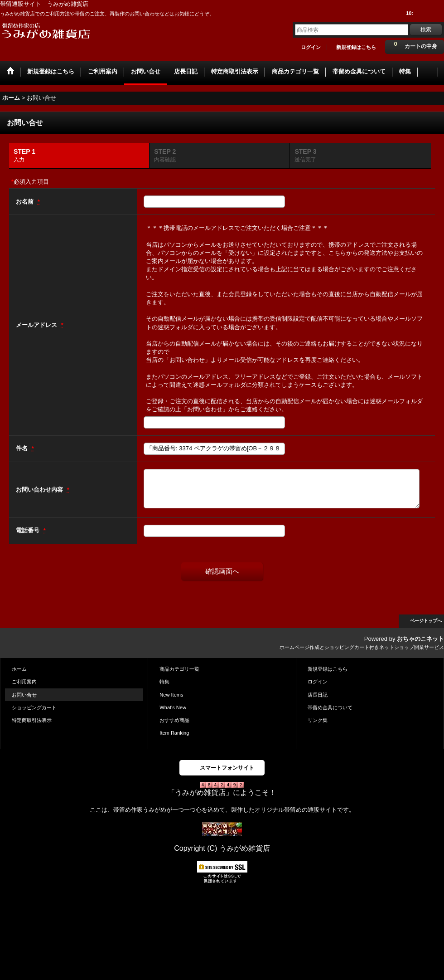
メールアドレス (37, 325)
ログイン (311, 47)
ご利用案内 (24, 682)
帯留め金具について (330, 707)
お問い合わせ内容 (40, 490)
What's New (173, 707)
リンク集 (318, 720)
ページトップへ (426, 621)
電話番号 (29, 530)
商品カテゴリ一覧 (179, 669)
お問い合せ (24, 695)
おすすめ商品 (174, 720)
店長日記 (318, 695)
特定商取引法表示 (32, 720)
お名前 (26, 202)
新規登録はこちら (356, 47)
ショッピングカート (34, 707)
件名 (23, 448)
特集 (164, 682)
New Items (171, 695)
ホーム (19, 669)
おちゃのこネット (420, 639)
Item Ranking (174, 733)
